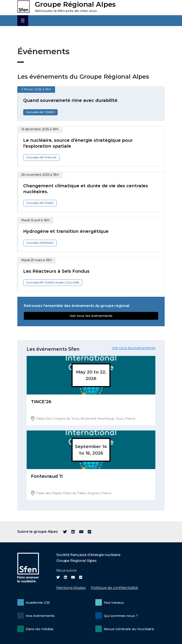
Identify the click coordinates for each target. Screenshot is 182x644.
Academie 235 (38, 602)
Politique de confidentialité (114, 588)
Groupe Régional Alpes (75, 4)
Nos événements (40, 616)
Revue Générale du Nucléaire (129, 629)
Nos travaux (114, 602)
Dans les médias (40, 629)
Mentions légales (71, 588)
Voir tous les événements (91, 316)
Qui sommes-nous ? (121, 616)
